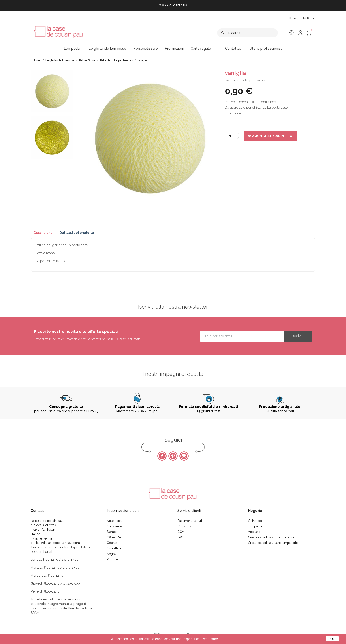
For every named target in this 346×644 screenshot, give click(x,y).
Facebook (162, 456)
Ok (332, 639)
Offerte (112, 543)
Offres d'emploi (118, 537)
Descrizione (43, 233)
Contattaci (114, 548)
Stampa (112, 532)
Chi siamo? (115, 526)
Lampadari (256, 526)
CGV (181, 532)
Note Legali (115, 521)
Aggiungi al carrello (270, 136)
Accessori (255, 532)
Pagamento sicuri (190, 521)
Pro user (113, 559)
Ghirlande (255, 521)
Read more (210, 639)
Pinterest (173, 456)
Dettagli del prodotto (77, 233)
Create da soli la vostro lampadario (273, 543)
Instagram (184, 456)
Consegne (185, 526)
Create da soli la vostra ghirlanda (271, 537)
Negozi (112, 554)
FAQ (180, 537)
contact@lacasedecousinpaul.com (55, 543)
